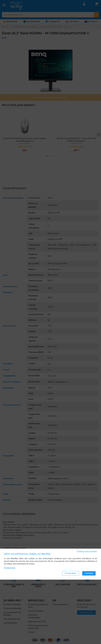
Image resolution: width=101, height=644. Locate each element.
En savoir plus (10, 568)
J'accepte (89, 573)
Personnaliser (71, 573)
